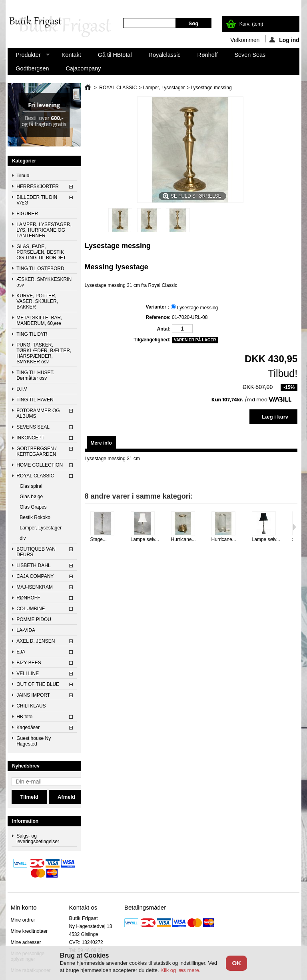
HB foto (24, 717)
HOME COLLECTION (40, 465)
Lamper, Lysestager (41, 528)
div (23, 538)
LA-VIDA (26, 630)
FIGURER (27, 214)
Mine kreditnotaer (29, 931)
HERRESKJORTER (38, 186)
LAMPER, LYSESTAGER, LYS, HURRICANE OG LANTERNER (44, 230)
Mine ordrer (23, 920)
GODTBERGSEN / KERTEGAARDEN (36, 451)
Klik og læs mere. (180, 970)
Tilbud (23, 176)
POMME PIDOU (34, 619)
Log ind (284, 40)
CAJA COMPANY (35, 576)
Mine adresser (26, 942)
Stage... (99, 539)
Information (25, 821)
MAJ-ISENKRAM (35, 587)
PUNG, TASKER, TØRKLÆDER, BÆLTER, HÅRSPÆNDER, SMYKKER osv (44, 353)
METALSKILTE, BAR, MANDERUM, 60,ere (39, 321)
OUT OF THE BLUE (38, 684)
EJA (21, 652)
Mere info (101, 443)
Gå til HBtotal (115, 55)
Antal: (164, 329)
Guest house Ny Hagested (34, 741)
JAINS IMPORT (33, 695)
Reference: (158, 317)
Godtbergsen (32, 68)
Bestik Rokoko (35, 517)
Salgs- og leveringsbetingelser (38, 839)
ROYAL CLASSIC (35, 476)
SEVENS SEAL (33, 427)
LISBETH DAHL (33, 565)
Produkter (29, 57)
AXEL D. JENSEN (36, 641)
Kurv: (251, 24)
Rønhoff (208, 55)
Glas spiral (31, 486)
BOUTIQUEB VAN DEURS (36, 552)
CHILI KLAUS (31, 706)
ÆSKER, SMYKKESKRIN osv (44, 282)
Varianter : (158, 307)
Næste (294, 527)
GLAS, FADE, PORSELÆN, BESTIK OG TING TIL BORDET (41, 252)
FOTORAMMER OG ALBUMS (38, 413)
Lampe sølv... (145, 539)
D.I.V (22, 389)
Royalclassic (165, 55)
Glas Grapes (33, 507)
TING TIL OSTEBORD (40, 269)
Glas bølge (31, 497)
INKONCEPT (30, 438)
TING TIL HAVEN (35, 400)
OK (236, 963)
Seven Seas (250, 55)
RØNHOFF (28, 598)
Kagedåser (28, 727)
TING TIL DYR (32, 334)
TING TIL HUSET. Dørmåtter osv (35, 375)
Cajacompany (83, 68)
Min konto (23, 907)
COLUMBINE (31, 609)
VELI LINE (28, 673)
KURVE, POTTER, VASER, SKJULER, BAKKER (37, 301)
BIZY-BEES (29, 663)
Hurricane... (183, 539)
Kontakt (71, 55)
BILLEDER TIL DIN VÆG (37, 200)
